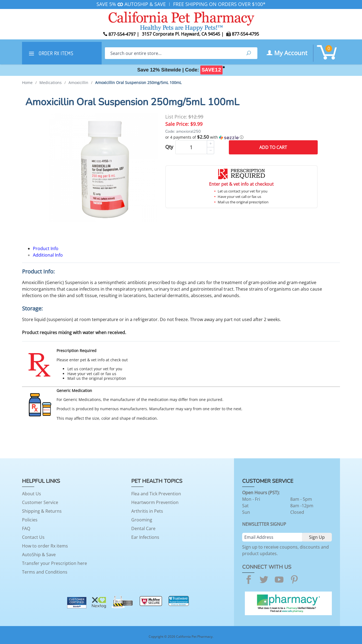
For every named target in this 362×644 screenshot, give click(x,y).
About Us (32, 494)
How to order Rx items (45, 546)
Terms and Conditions (45, 572)
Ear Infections (145, 537)
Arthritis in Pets (147, 511)
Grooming (142, 520)
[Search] (172, 53)
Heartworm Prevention (155, 502)
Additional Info (48, 255)
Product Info (46, 248)
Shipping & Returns (42, 511)
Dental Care (143, 528)
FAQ (26, 528)
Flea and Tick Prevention (156, 494)
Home (27, 83)
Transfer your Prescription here (54, 563)
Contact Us (33, 537)
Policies (30, 520)
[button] (241, 137)
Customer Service (40, 502)
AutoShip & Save (39, 555)
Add (273, 147)
